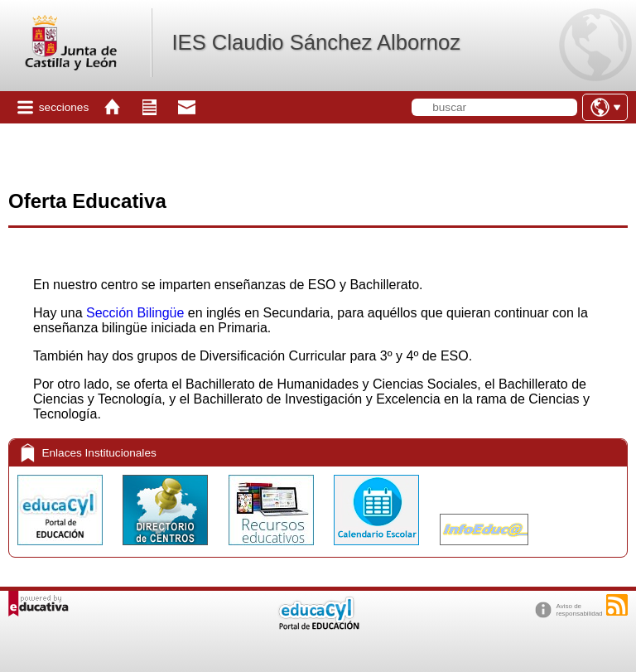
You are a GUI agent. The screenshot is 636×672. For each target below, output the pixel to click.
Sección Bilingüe (135, 313)
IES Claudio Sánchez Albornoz (316, 42)
